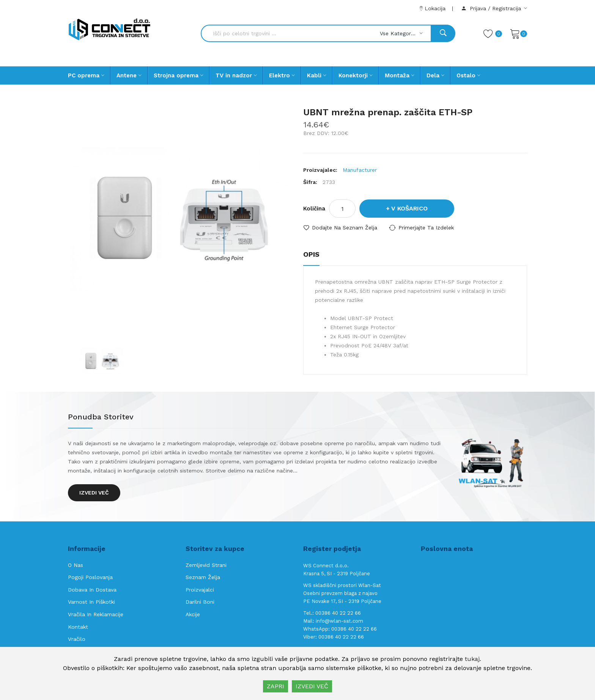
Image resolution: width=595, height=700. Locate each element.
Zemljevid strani (206, 565)
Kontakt (78, 627)
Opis (311, 254)
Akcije (193, 614)
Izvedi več (94, 493)
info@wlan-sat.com (339, 621)
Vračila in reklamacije (96, 614)
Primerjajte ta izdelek (426, 228)
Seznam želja (203, 577)
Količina (314, 209)
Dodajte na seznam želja (345, 228)
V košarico (409, 208)
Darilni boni (200, 602)
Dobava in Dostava (92, 590)
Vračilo (77, 639)
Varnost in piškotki (91, 602)
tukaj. (473, 659)
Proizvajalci (200, 590)
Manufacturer (360, 170)
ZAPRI (275, 686)
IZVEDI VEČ (312, 686)
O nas (76, 565)
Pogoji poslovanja (90, 577)
